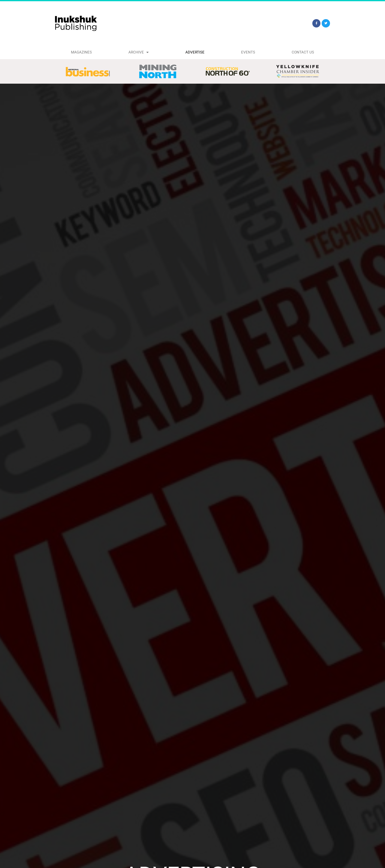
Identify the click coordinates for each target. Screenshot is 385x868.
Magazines (81, 52)
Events (248, 52)
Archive (138, 52)
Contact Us (303, 52)
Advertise (195, 52)
